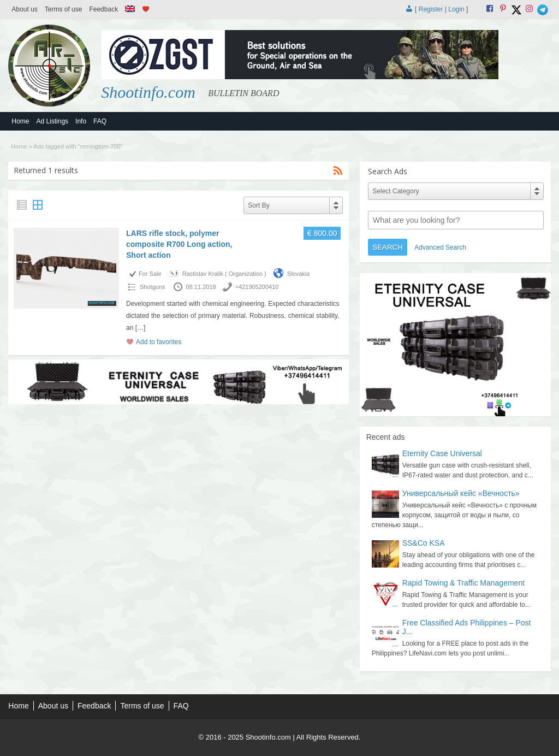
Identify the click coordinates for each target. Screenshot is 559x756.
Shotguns (152, 287)
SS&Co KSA (424, 543)
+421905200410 (257, 287)
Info (81, 121)
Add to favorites (159, 342)
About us (24, 9)
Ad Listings (52, 121)
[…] (141, 328)
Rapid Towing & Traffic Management (463, 583)
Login (456, 9)
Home (20, 121)
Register (431, 9)
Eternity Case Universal (442, 453)
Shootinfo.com (148, 92)
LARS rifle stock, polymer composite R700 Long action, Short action (179, 244)
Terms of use (64, 9)
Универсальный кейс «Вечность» (461, 493)
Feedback (103, 9)
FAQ (100, 121)
